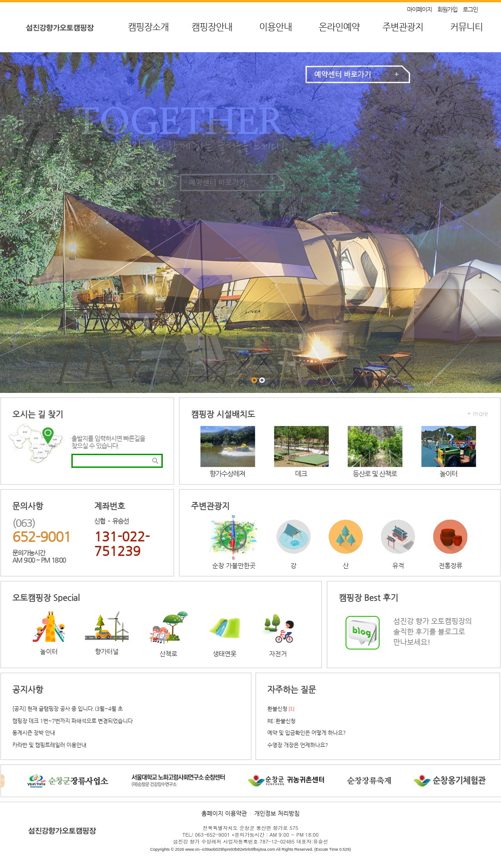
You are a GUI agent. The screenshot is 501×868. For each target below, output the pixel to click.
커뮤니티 (466, 27)
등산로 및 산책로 (375, 474)
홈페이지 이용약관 (224, 813)
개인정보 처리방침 (277, 813)
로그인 (470, 9)
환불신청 (277, 709)
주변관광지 (403, 27)
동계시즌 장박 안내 (34, 733)
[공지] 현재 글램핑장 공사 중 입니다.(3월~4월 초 (68, 709)
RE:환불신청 (281, 721)
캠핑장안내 (212, 27)
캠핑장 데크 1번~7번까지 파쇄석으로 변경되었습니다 (73, 721)
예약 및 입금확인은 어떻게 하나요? (307, 733)
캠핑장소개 (148, 27)
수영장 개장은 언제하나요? (298, 745)
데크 (301, 474)
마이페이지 (419, 9)
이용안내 (276, 27)
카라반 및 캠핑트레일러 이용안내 (49, 745)
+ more (478, 413)
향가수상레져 (227, 474)
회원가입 (447, 9)
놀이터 (448, 474)
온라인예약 (339, 27)
